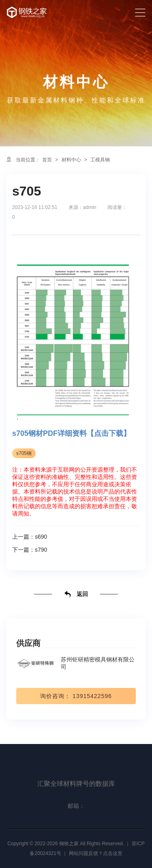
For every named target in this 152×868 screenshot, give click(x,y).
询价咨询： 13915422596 (76, 696)
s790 (41, 550)
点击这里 (113, 853)
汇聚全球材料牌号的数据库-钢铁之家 (27, 12)
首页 (47, 160)
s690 (41, 537)
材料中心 (71, 160)
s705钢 (24, 453)
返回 (76, 594)
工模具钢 (100, 160)
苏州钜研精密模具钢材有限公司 (75, 663)
